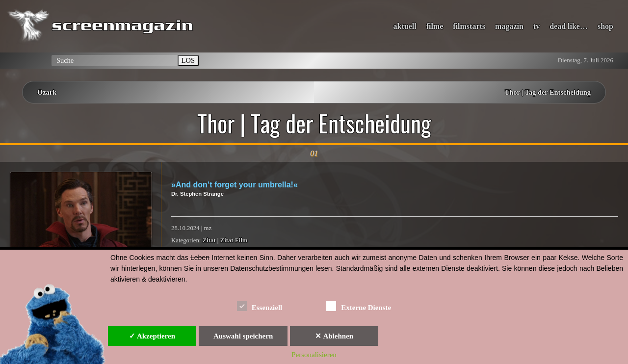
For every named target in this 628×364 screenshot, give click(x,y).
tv (536, 26)
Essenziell (260, 306)
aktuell (405, 26)
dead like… (569, 26)
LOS (188, 60)
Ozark (47, 92)
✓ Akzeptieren (152, 336)
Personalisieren (314, 355)
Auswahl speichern (243, 336)
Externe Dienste (359, 306)
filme (435, 26)
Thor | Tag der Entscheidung (548, 92)
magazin (509, 26)
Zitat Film (234, 240)
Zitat (209, 240)
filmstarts (469, 26)
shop (605, 26)
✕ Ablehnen (334, 336)
